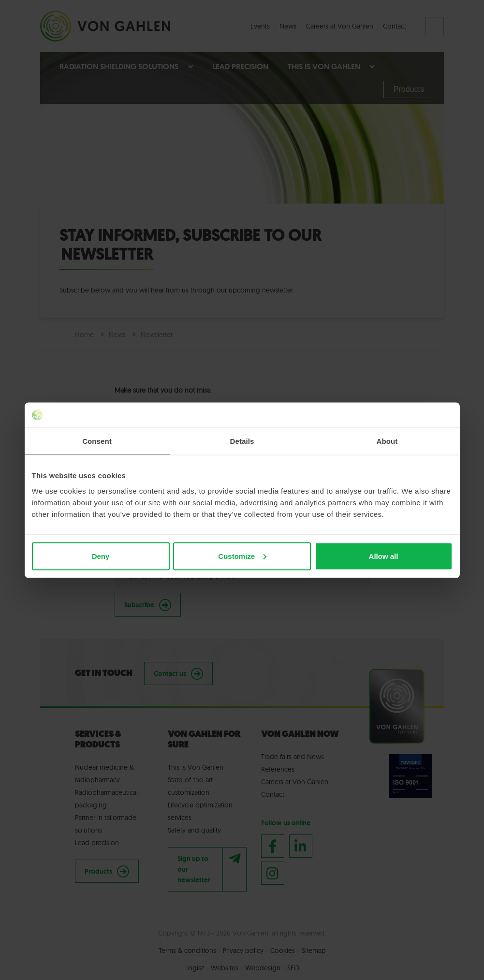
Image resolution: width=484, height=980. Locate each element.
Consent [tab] (97, 441)
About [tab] (387, 441)
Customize (242, 556)
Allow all (384, 556)
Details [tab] (242, 441)
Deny (101, 556)
